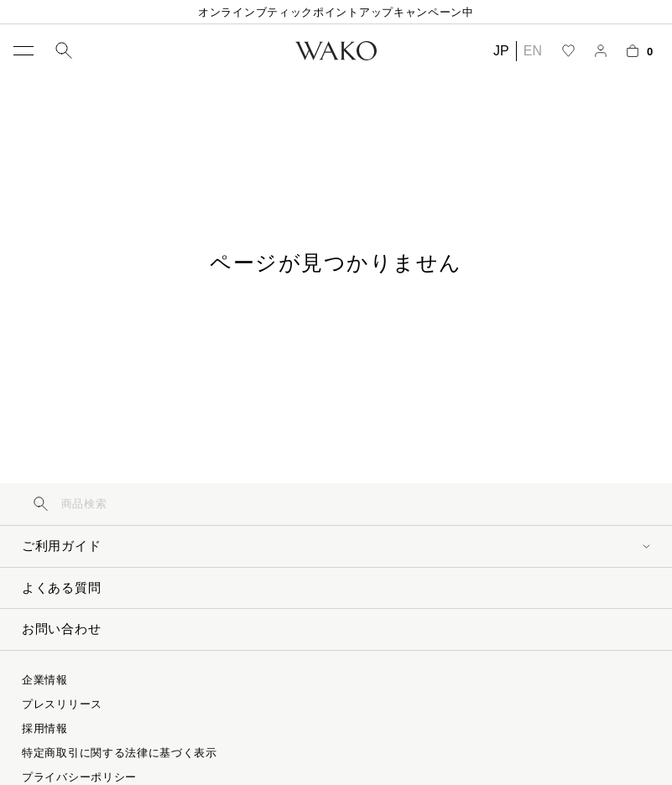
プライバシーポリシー (79, 777)
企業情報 (45, 680)
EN (533, 51)
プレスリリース (62, 704)
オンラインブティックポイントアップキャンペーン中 (336, 12)
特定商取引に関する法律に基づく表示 (120, 753)
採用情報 (45, 728)
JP (501, 51)
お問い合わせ (61, 629)
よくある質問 (61, 587)
